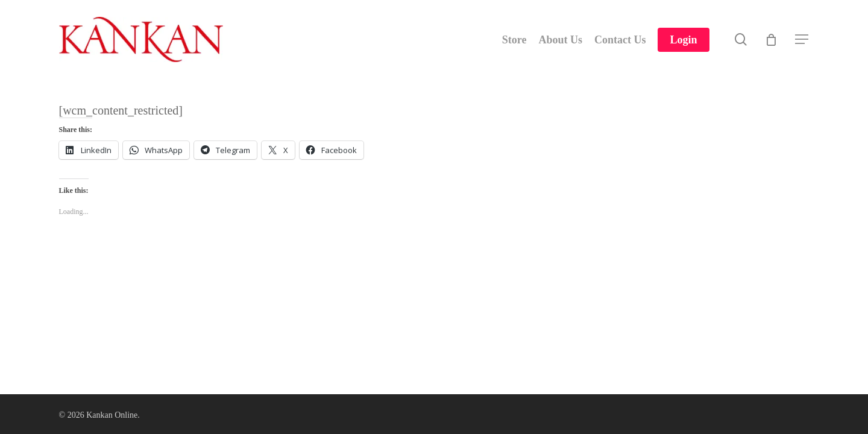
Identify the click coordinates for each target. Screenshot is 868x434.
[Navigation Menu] (802, 39)
